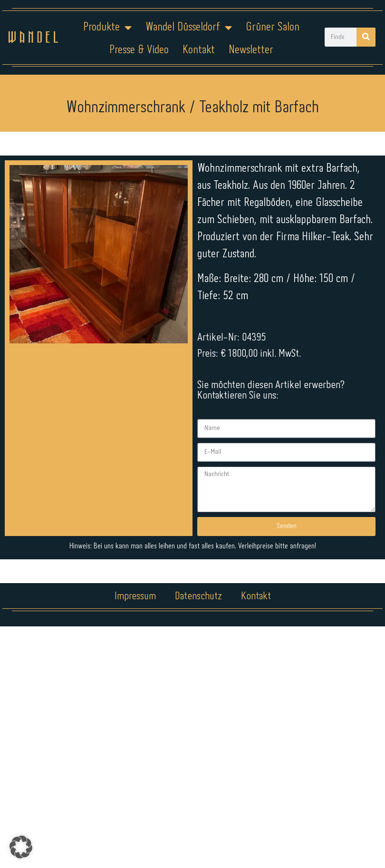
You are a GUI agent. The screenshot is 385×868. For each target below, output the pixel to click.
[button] (21, 847)
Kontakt (199, 50)
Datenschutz (198, 596)
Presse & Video (139, 50)
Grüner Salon (273, 27)
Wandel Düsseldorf (189, 28)
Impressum (135, 596)
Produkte (107, 28)
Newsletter (251, 50)
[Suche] (366, 37)
